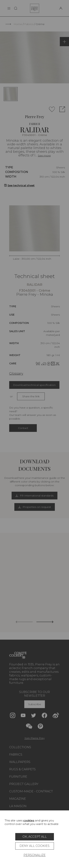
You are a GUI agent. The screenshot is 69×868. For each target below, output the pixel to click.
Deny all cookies (34, 846)
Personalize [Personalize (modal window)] (35, 855)
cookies (29, 820)
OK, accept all (35, 837)
